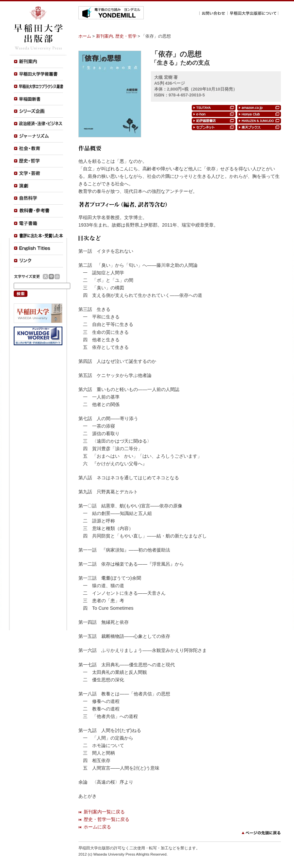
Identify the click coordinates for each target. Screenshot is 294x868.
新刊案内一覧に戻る (104, 812)
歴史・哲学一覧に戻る (106, 819)
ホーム (85, 36)
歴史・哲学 (126, 36)
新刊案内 (105, 36)
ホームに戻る (97, 827)
